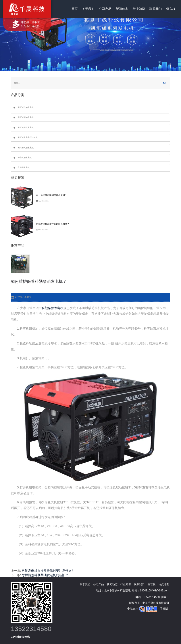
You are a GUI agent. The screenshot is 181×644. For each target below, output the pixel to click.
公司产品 (105, 9)
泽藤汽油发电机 (25, 158)
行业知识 (139, 9)
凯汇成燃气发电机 (26, 127)
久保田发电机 (24, 167)
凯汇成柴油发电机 (26, 117)
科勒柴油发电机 (53, 308)
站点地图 (164, 584)
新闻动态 (122, 9)
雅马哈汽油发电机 (26, 148)
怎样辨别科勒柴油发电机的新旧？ (45, 575)
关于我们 (88, 9)
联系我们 (156, 9)
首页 (75, 9)
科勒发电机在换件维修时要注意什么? (48, 571)
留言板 (171, 9)
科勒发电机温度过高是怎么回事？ (53, 224)
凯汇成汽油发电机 (26, 107)
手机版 (164, 609)
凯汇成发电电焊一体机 (28, 137)
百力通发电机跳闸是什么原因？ (52, 195)
